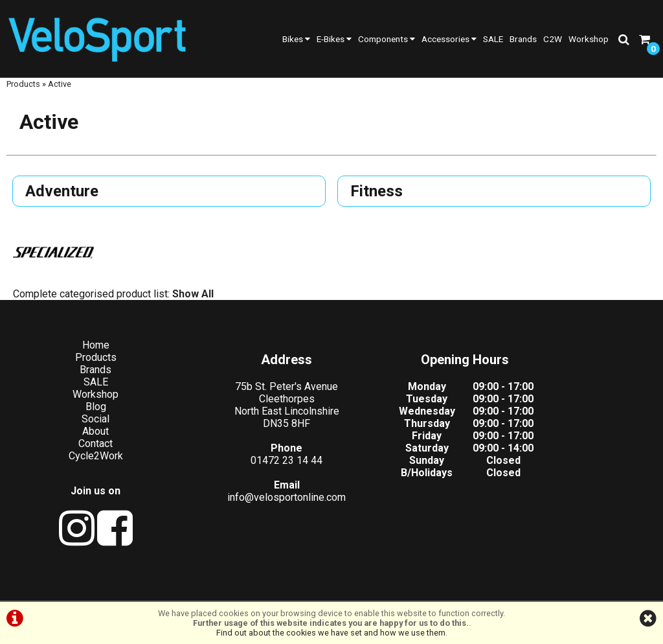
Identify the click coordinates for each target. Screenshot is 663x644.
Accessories (449, 39)
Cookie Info (416, 587)
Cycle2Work (83, 463)
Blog (83, 414)
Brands (523, 39)
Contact (83, 451)
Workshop (589, 39)
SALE (493, 39)
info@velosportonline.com (249, 504)
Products (23, 96)
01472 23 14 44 (249, 467)
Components (387, 39)
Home (83, 352)
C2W (553, 39)
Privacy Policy (350, 587)
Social (83, 426)
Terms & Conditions (265, 587)
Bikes (296, 39)
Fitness (378, 203)
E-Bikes (334, 39)
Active (60, 96)
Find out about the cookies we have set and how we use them (331, 633)
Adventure (63, 203)
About (83, 438)
